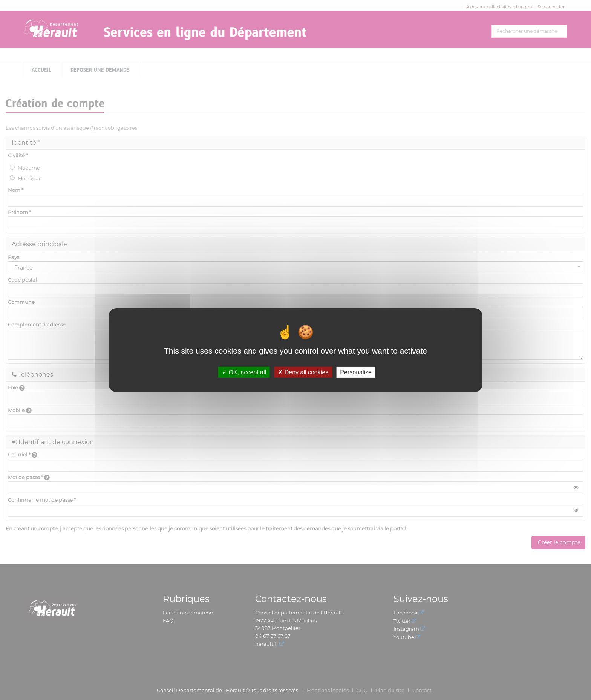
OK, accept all (244, 372)
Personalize (356, 372)
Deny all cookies (303, 372)
